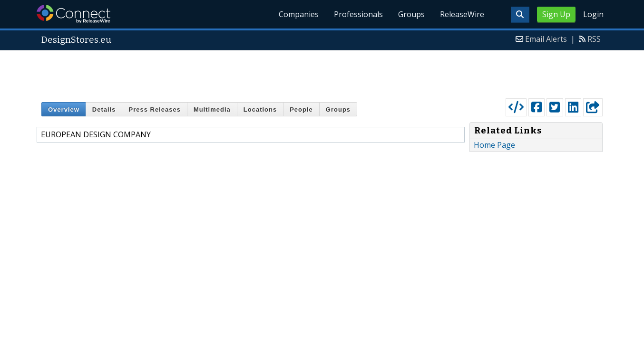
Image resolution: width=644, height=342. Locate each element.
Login (593, 14)
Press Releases (154, 109)
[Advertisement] (322, 72)
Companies (299, 14)
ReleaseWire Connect (73, 14)
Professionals (358, 14)
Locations (260, 109)
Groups (411, 14)
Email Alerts (546, 39)
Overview (64, 109)
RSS (594, 39)
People (301, 109)
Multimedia (212, 109)
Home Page (494, 145)
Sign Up (556, 14)
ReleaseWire (462, 14)
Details (104, 109)
